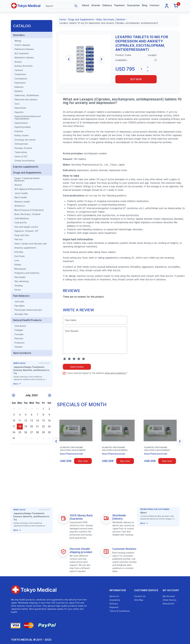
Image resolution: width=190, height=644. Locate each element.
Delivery (107, 5)
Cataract (19, 70)
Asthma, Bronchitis (24, 66)
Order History (170, 600)
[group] (85, 59)
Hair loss (19, 239)
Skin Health (20, 277)
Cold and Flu (21, 223)
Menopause (20, 269)
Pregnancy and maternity (27, 273)
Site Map (139, 600)
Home (63, 19)
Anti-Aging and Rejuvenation (29, 189)
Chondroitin (20, 326)
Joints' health (21, 193)
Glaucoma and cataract (26, 100)
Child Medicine (22, 218)
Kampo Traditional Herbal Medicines (27, 179)
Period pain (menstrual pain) (28, 310)
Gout (17, 104)
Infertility (19, 252)
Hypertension (21, 123)
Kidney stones (22, 135)
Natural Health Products (27, 320)
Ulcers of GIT (21, 157)
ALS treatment (22, 53)
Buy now (136, 79)
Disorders (19, 35)
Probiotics (19, 343)
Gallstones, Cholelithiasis (27, 95)
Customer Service (146, 590)
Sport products (22, 353)
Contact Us (140, 596)
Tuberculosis (21, 152)
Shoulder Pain (21, 314)
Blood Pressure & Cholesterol (29, 210)
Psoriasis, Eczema (23, 148)
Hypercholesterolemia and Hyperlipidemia (28, 117)
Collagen (19, 330)
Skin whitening (22, 281)
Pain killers (20, 306)
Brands (96, 5)
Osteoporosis (21, 144)
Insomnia (19, 131)
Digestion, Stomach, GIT (26, 231)
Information (118, 590)
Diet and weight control (26, 227)
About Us (114, 596)
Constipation (21, 79)
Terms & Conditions (120, 611)
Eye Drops (20, 256)
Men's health (21, 197)
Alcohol (18, 185)
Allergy (18, 41)
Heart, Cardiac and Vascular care (31, 244)
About (86, 5)
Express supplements (26, 167)
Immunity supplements (25, 248)
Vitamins (19, 347)
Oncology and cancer (25, 140)
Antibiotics (20, 206)
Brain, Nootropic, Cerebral (27, 214)
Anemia (18, 62)
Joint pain (19, 302)
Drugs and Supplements (27, 173)
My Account (171, 590)
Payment (119, 5)
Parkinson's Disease (24, 49)
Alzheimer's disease (24, 58)
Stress (18, 290)
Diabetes (19, 87)
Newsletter (168, 604)
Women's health (22, 202)
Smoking (19, 286)
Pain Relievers (21, 296)
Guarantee (133, 5)
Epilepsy (19, 91)
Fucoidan (19, 334)
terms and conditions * (116, 373)
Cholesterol (20, 74)
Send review (77, 367)
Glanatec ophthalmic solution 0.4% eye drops (73, 449)
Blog (145, 5)
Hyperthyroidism (23, 127)
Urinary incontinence (25, 161)
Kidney (18, 265)
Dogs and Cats (22, 235)
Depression (20, 83)
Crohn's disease (22, 45)
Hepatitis (19, 112)
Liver (17, 260)
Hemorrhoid (20, 108)
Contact (154, 5)
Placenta (19, 338)
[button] (62, 59)
